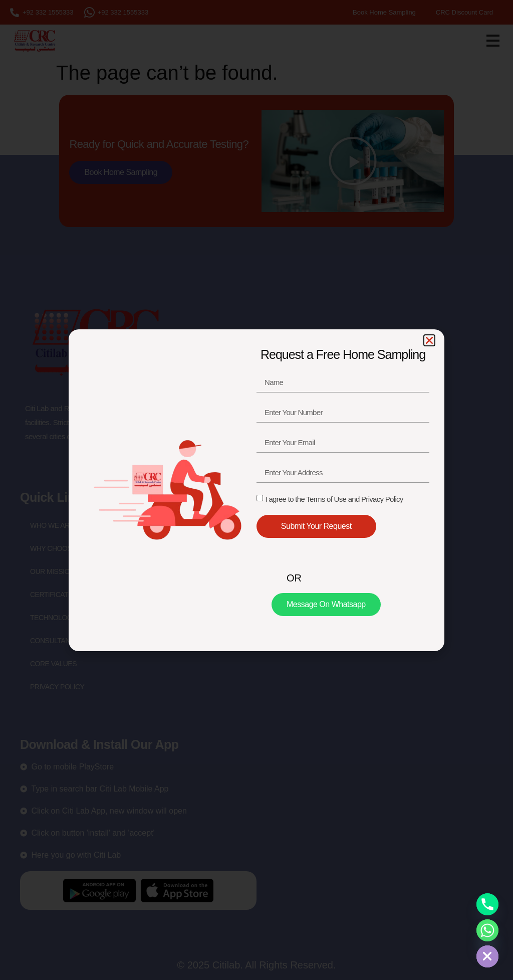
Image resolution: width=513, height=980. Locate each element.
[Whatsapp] (487, 930)
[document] (256, 490)
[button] (429, 340)
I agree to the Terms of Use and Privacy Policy (334, 499)
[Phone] (487, 904)
